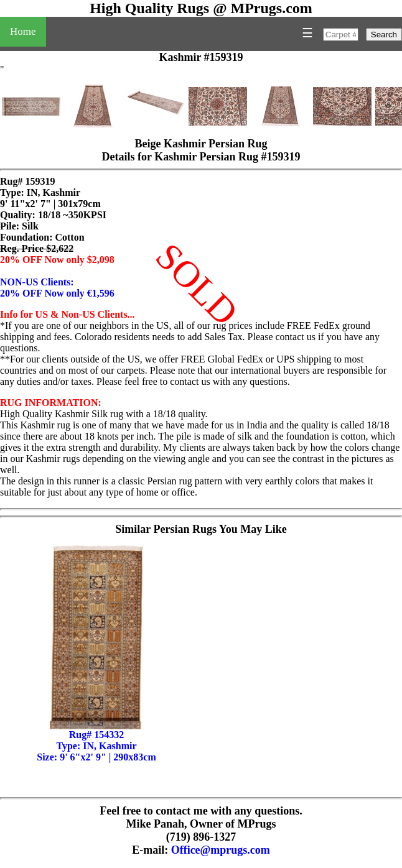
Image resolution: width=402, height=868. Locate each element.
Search (384, 35)
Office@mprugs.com (221, 850)
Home (23, 31)
